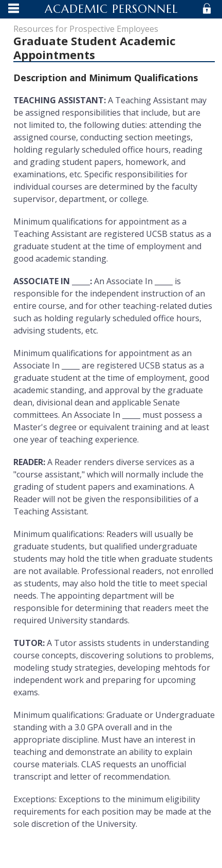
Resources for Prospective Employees (86, 29)
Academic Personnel (111, 9)
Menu (26, 9)
